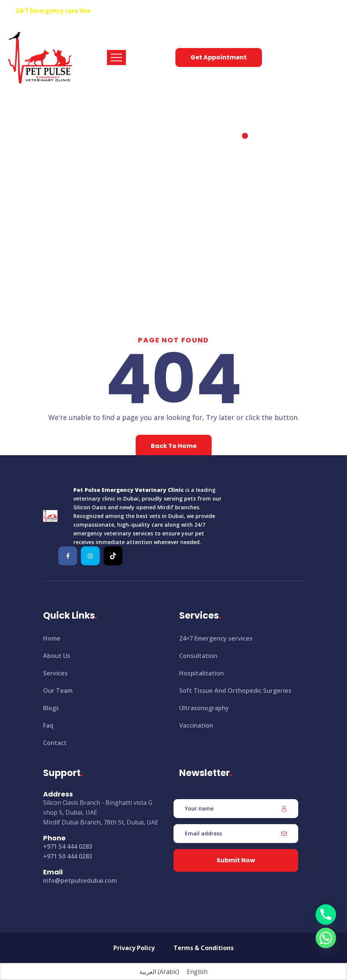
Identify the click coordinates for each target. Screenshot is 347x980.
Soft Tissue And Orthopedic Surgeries (235, 691)
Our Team (58, 691)
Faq (48, 725)
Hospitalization (201, 673)
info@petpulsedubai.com (80, 880)
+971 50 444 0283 (68, 856)
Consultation (198, 656)
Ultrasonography (204, 708)
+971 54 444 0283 (117, 11)
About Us (57, 656)
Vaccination (196, 725)
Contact (55, 743)
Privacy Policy (134, 948)
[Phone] (326, 915)
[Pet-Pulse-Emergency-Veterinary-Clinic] (68, 556)
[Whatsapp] (326, 938)
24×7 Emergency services (216, 638)
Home (145, 150)
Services (55, 673)
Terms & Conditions (204, 948)
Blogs (51, 708)
